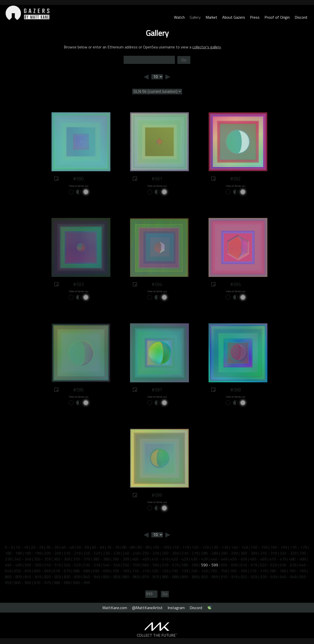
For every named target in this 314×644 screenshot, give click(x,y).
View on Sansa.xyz (79, 186)
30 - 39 (52, 547)
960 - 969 (23, 583)
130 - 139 (220, 547)
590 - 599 (210, 565)
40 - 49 (68, 547)
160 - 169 (279, 547)
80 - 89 (128, 547)
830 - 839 (72, 577)
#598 (235, 390)
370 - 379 (82, 559)
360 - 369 (62, 559)
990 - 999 (82, 583)
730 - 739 (180, 571)
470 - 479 (278, 559)
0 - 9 (9, 547)
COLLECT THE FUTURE (157, 635)
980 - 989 (62, 583)
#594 (157, 284)
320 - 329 (288, 553)
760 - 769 (239, 571)
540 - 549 (111, 565)
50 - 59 (83, 547)
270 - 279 (190, 553)
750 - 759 (219, 571)
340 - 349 (23, 559)
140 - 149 (240, 547)
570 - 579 (170, 565)
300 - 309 (249, 553)
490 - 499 (13, 565)
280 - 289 (210, 553)
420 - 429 (180, 559)
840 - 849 (92, 577)
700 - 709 (121, 571)
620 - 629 (268, 565)
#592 (235, 179)
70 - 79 (113, 547)
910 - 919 (229, 577)
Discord (301, 17)
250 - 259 (151, 553)
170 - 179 (298, 547)
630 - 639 (288, 565)
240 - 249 (131, 553)
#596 (78, 390)
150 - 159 (259, 547)
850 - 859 (111, 577)
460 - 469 (258, 559)
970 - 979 (42, 583)
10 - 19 (22, 547)
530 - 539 (92, 565)
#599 (157, 495)
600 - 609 (229, 565)
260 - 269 (170, 553)
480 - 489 (297, 559)
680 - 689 (82, 571)
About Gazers (234, 17)
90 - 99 (144, 547)
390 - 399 (121, 559)
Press (255, 17)
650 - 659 (23, 571)
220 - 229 (92, 553)
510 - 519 (53, 565)
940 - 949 (288, 577)
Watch (179, 17)
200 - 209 (53, 553)
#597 (157, 390)
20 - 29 (37, 547)
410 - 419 (160, 559)
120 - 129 (200, 547)
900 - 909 (210, 577)
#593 (78, 284)
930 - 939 (268, 577)
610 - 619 (249, 565)
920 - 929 (249, 577)
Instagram (176, 608)
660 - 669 (42, 571)
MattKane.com (115, 608)
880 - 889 (170, 577)
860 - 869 (131, 577)
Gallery (195, 17)
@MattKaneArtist (147, 608)
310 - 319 (268, 553)
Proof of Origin (277, 17)
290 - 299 (229, 553)
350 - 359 (42, 559)
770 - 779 (258, 571)
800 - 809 (13, 577)
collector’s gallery (207, 47)
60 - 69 (98, 547)
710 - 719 (140, 571)
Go (184, 60)
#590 (78, 179)
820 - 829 (53, 577)
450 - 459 (239, 559)
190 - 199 (33, 553)
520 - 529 (72, 565)
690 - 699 (101, 571)
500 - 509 (33, 565)
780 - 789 (278, 571)
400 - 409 (140, 559)
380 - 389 (101, 559)
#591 (157, 179)
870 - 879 (151, 577)
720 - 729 (160, 571)
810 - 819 (33, 577)
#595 (235, 284)
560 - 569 (151, 565)
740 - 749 (199, 571)
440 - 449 (219, 559)
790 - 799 (297, 571)
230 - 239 (111, 553)
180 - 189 (13, 553)
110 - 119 (181, 547)
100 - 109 (161, 547)
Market (211, 17)
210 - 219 (72, 553)
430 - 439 (199, 559)
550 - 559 (131, 565)
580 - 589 (190, 565)
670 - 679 (62, 571)
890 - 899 (190, 577)
